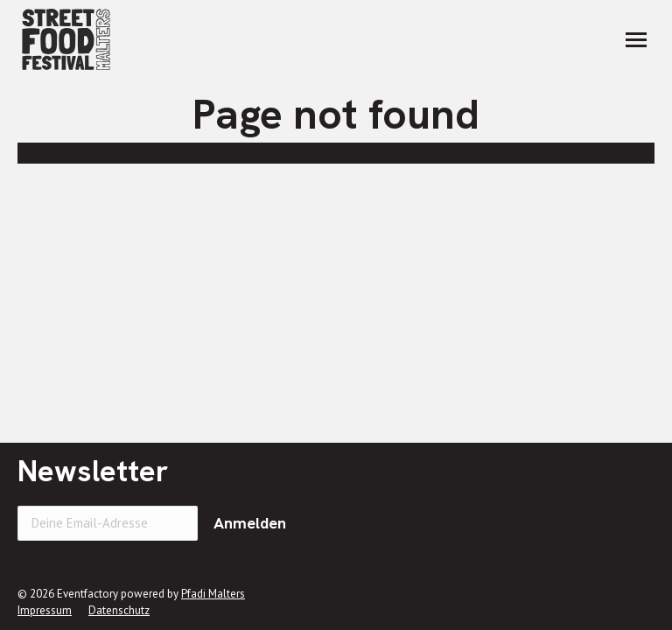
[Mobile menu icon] (636, 40)
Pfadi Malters (213, 594)
